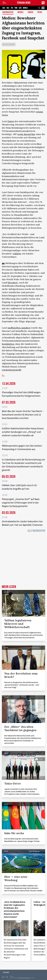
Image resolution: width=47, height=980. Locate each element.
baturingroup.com (25, 978)
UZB (20, 8)
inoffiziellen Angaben (19, 328)
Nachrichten (8, 12)
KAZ (4, 8)
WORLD (25, 8)
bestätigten (8, 344)
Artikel (21, 12)
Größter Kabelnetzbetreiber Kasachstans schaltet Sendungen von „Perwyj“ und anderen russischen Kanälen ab (23, 432)
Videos (31, 12)
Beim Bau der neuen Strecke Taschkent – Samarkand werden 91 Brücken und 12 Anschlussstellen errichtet (23, 415)
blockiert (13, 283)
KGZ (8, 8)
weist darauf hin (26, 134)
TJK (12, 8)
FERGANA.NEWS (24, 3)
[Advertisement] (23, 559)
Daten (11, 121)
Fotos (40, 12)
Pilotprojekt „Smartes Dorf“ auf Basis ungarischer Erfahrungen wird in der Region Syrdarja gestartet (21, 503)
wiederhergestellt (12, 370)
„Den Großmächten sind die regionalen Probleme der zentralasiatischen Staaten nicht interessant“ (15, 909)
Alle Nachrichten (36, 531)
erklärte (17, 254)
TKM (16, 8)
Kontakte (6, 972)
